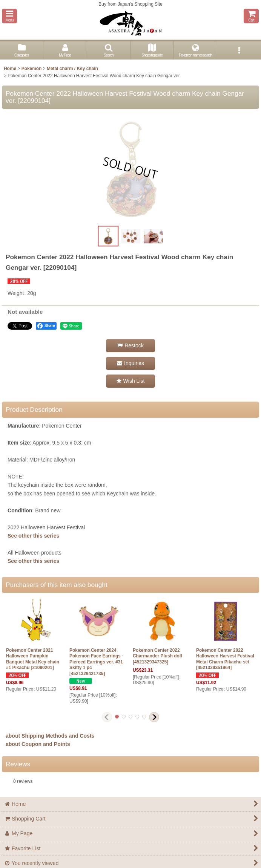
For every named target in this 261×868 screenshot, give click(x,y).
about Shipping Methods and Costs (50, 736)
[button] (9, 16)
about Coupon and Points (38, 744)
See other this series (33, 536)
